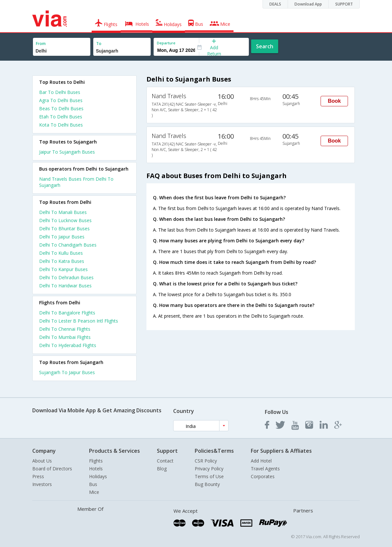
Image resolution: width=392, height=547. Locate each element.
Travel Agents (265, 469)
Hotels (96, 469)
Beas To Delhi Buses (61, 108)
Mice (94, 492)
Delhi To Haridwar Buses (65, 286)
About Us (42, 461)
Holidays (98, 476)
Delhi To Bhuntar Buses (64, 228)
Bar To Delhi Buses (60, 92)
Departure (166, 43)
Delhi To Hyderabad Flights (68, 345)
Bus (93, 484)
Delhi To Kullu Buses (61, 253)
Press (38, 476)
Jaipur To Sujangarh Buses (67, 152)
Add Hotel (261, 461)
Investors (42, 484)
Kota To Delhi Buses (61, 125)
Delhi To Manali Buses (63, 212)
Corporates (263, 476)
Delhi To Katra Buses (62, 261)
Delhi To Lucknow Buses (65, 220)
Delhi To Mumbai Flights (65, 337)
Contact (165, 461)
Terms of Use (209, 476)
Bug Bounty (207, 484)
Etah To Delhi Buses (61, 117)
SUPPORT (344, 4)
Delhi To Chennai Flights (65, 329)
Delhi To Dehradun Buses (66, 277)
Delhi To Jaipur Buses (62, 237)
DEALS (275, 4)
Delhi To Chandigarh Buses (68, 245)
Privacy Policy (209, 469)
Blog (162, 469)
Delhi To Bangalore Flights (67, 313)
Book (334, 101)
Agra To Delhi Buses (61, 100)
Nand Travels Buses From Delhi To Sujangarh (76, 182)
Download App (308, 4)
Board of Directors (52, 469)
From (41, 44)
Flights (96, 461)
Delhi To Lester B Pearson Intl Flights (79, 321)
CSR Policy (206, 461)
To (99, 44)
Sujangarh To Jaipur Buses (67, 372)
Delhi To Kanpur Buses (63, 269)
